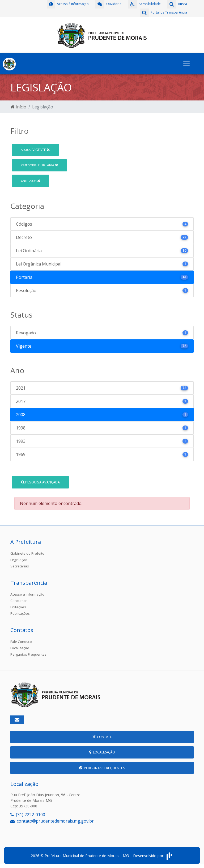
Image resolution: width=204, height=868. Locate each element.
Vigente (35, 150)
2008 (31, 181)
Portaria (39, 165)
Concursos (19, 601)
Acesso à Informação (27, 594)
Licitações (18, 607)
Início (18, 107)
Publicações (20, 613)
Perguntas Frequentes (28, 654)
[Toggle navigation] (186, 64)
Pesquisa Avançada (40, 482)
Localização (20, 648)
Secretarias (20, 566)
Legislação (19, 560)
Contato (102, 737)
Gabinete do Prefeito (27, 553)
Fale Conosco (21, 642)
